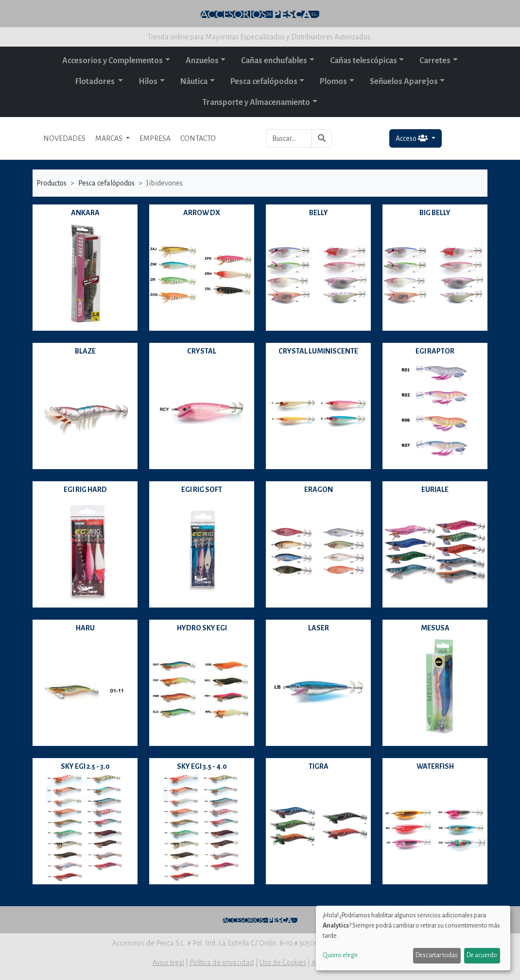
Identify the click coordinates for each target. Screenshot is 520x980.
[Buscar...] (289, 138)
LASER (319, 628)
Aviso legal (168, 963)
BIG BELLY (435, 213)
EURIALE (435, 490)
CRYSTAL (202, 351)
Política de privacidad (222, 963)
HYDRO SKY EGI (202, 628)
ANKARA (85, 213)
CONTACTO (198, 138)
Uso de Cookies (283, 963)
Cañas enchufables (274, 61)
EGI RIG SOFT (202, 490)
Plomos (333, 82)
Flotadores (96, 82)
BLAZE (85, 351)
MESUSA (435, 628)
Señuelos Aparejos (404, 82)
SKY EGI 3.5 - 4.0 (202, 766)
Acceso (412, 138)
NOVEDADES (64, 138)
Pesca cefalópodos (264, 82)
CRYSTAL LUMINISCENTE (318, 351)
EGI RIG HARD (85, 490)
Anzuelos (202, 61)
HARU (85, 628)
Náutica (194, 82)
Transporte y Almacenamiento (256, 102)
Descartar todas (437, 955)
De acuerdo (482, 955)
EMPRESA (155, 138)
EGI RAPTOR (435, 351)
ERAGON (319, 490)
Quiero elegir (340, 955)
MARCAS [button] (110, 138)
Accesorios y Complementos (113, 61)
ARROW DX (202, 213)
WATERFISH (435, 766)
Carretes (435, 61)
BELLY (319, 213)
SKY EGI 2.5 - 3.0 (85, 766)
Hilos (148, 82)
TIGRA (319, 766)
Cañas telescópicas (364, 61)
